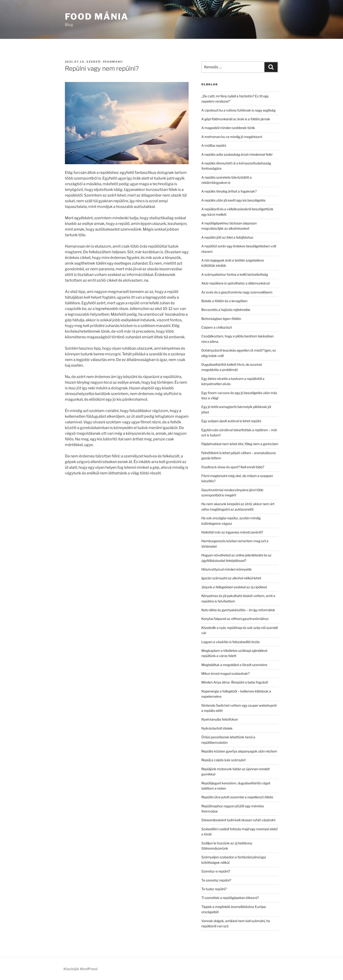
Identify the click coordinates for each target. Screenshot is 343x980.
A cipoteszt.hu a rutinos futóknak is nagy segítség (238, 110)
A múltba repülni (214, 145)
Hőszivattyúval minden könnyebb (226, 569)
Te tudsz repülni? (214, 889)
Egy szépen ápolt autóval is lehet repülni (231, 421)
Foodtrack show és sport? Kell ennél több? (233, 467)
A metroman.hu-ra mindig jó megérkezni (232, 137)
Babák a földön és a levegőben (224, 301)
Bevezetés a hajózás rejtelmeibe (226, 310)
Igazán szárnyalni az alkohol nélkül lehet (231, 578)
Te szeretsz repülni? (216, 880)
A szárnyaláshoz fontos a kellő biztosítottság (235, 274)
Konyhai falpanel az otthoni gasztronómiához (235, 619)
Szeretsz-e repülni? (216, 871)
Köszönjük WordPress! (80, 969)
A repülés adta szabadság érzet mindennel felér (237, 154)
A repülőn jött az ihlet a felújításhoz (227, 237)
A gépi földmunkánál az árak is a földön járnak (236, 119)
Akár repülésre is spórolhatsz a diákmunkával (235, 283)
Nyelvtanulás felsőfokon (220, 719)
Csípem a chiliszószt (217, 327)
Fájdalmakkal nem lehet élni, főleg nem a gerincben (240, 444)
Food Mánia (97, 17)
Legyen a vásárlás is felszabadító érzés (231, 642)
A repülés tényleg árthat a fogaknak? (229, 191)
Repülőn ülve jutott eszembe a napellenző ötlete (237, 797)
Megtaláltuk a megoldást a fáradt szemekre (234, 665)
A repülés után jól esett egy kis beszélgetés (233, 200)
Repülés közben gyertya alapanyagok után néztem (239, 751)
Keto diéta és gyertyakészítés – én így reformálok (238, 610)
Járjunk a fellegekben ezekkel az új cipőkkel (234, 587)
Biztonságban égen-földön (221, 319)
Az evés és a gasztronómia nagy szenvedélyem (237, 292)
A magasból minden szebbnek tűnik (228, 128)
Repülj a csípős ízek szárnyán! (223, 760)
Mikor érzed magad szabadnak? (225, 673)
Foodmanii (113, 62)
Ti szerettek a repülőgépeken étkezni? (230, 898)
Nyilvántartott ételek (217, 728)
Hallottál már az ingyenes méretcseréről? (232, 532)
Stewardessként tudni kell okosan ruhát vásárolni (238, 820)
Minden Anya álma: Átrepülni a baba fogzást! (235, 682)
